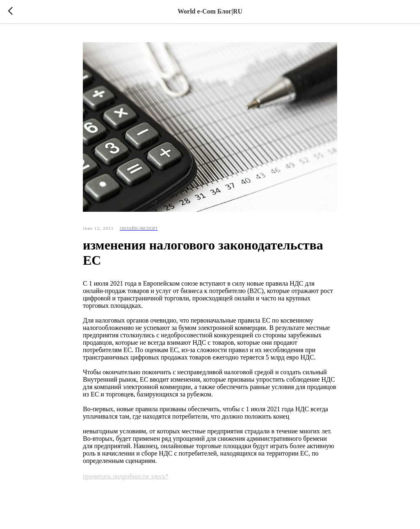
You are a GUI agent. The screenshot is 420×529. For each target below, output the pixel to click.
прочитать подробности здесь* (126, 476)
